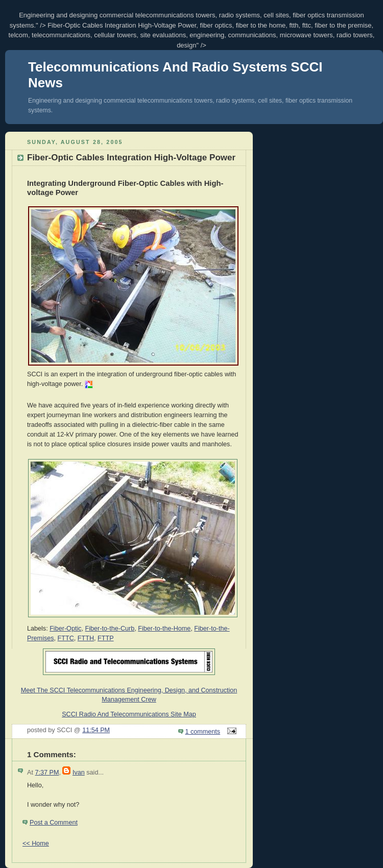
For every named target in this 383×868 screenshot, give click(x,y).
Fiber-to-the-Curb (110, 629)
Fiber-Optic (65, 629)
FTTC (66, 638)
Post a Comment (54, 823)
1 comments (203, 732)
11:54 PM (96, 730)
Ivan (79, 773)
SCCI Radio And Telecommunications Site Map (129, 714)
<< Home (36, 843)
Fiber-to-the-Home (164, 629)
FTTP (106, 638)
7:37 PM (47, 773)
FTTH (86, 638)
